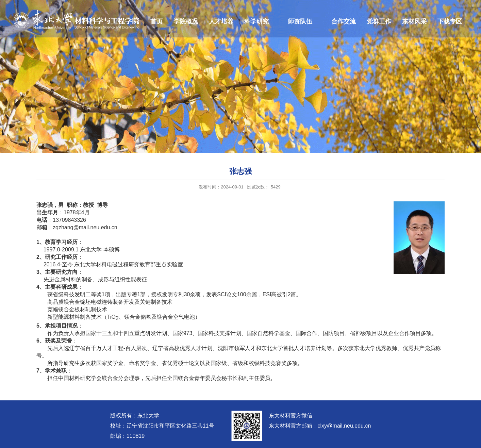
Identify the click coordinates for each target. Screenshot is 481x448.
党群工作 (379, 21)
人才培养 (221, 21)
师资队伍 (300, 21)
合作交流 (344, 21)
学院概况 (186, 21)
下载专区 (450, 21)
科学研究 (256, 21)
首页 (156, 21)
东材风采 (414, 21)
